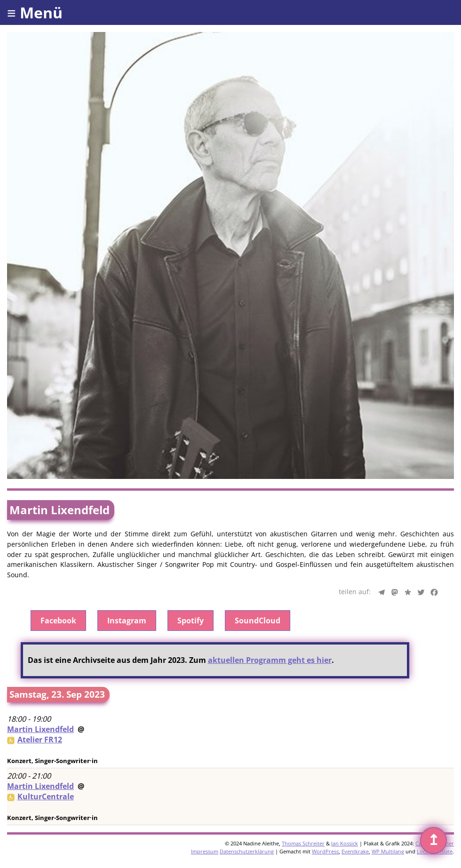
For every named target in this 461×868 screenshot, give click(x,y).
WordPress (325, 851)
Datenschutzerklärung (247, 851)
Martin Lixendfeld (40, 729)
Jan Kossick (345, 843)
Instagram (127, 621)
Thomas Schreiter (303, 843)
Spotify (191, 621)
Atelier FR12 (40, 740)
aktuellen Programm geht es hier (270, 660)
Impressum (205, 851)
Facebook (58, 621)
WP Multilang (388, 851)
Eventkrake (355, 851)
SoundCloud (258, 621)
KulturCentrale (46, 796)
